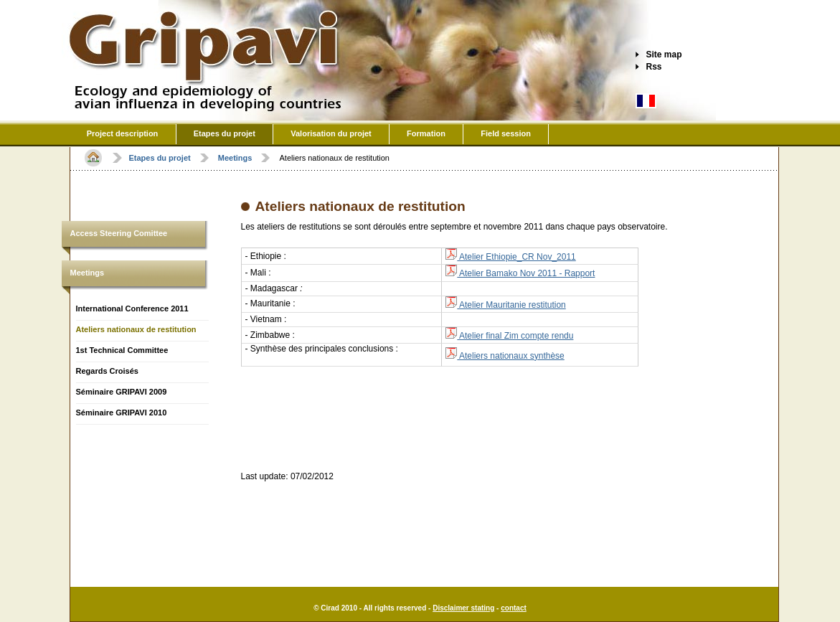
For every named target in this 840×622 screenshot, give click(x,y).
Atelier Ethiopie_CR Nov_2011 (510, 257)
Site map (664, 55)
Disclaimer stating (463, 608)
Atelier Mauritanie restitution (505, 305)
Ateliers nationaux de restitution (136, 329)
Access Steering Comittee (119, 233)
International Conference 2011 (132, 308)
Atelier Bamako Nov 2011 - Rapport (520, 273)
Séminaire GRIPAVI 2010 (122, 413)
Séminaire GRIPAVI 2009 (122, 392)
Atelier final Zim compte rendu (509, 336)
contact (514, 608)
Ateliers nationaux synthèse (505, 356)
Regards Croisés (107, 371)
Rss (654, 67)
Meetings (88, 273)
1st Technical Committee (122, 350)
